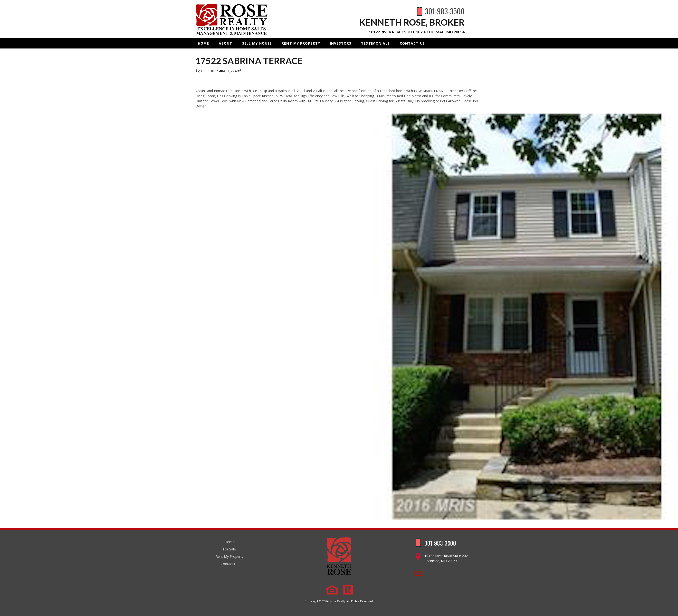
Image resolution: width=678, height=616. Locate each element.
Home (203, 43)
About (226, 43)
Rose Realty (338, 601)
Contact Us (412, 43)
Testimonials (375, 43)
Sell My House (257, 43)
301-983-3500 (445, 11)
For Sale (229, 549)
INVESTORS (341, 43)
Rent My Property (301, 43)
